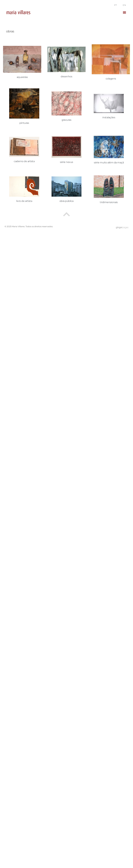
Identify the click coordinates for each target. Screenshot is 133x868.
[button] (124, 13)
